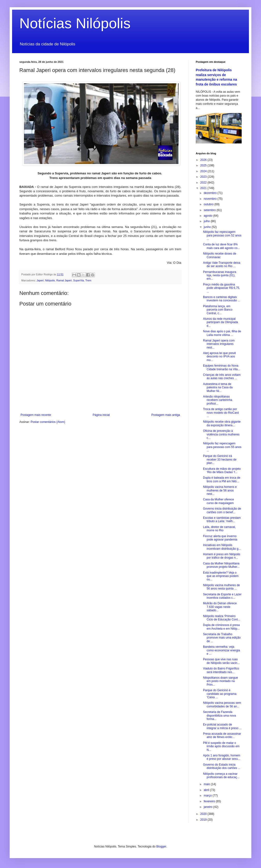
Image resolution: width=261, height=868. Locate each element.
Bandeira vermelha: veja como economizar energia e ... (221, 650)
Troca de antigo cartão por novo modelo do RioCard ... (221, 413)
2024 (204, 171)
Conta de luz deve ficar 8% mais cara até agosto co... (221, 246)
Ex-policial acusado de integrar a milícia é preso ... (222, 726)
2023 (204, 177)
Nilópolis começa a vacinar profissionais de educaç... (221, 776)
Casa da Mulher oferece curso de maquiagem (218, 501)
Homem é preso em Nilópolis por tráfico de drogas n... (222, 556)
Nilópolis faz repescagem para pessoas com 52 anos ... (222, 235)
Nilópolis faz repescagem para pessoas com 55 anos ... (222, 447)
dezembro (211, 193)
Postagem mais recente (36, 415)
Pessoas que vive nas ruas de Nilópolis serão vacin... (221, 661)
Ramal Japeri (64, 280)
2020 (204, 814)
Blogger (161, 847)
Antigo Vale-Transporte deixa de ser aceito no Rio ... (222, 264)
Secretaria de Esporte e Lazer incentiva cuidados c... (222, 596)
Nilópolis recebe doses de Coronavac (220, 255)
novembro (211, 199)
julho (207, 221)
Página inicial (101, 415)
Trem (88, 280)
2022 (204, 183)
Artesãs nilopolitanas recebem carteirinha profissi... (218, 400)
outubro (209, 204)
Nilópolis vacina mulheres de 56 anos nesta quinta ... (221, 587)
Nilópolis (50, 280)
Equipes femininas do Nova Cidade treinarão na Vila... (222, 367)
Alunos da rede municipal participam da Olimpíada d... (221, 322)
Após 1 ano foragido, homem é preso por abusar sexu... (222, 757)
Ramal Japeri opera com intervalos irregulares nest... (219, 344)
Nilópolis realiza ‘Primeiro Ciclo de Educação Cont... (222, 618)
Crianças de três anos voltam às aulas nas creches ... (222, 377)
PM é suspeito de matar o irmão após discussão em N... (221, 746)
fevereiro (210, 801)
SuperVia (79, 280)
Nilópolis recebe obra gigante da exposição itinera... (222, 423)
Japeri (40, 280)
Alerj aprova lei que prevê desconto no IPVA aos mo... (219, 357)
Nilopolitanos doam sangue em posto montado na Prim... (221, 681)
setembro (210, 210)
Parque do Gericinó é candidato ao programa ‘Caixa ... (220, 694)
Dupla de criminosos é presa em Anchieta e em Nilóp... (221, 627)
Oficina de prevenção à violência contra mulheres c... (221, 434)
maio (207, 784)
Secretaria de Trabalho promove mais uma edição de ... (222, 638)
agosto (208, 216)
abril (207, 790)
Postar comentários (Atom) (48, 422)
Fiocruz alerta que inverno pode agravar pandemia (220, 538)
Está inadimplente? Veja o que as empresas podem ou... (221, 576)
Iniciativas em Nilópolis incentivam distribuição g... (222, 547)
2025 (204, 165)
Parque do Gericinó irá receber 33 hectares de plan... (220, 459)
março (208, 796)
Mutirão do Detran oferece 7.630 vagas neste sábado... (220, 607)
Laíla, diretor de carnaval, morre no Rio (219, 529)
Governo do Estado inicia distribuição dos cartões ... (222, 766)
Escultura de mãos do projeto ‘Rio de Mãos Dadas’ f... (222, 470)
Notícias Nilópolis (75, 23)
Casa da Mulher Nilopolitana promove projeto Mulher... (221, 565)
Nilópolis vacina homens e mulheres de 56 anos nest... (220, 490)
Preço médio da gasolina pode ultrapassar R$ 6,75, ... (221, 288)
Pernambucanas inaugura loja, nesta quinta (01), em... (220, 275)
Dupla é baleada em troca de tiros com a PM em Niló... (222, 479)
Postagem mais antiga (166, 415)
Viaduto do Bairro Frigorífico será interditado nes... (221, 670)
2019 (204, 820)
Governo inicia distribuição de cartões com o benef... (222, 510)
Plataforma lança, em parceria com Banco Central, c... (218, 310)
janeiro (208, 807)
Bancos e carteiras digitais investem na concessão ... (222, 299)
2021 (204, 188)
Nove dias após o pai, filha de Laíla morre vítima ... (222, 333)
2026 (204, 160)
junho (208, 227)
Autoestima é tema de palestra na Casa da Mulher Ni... (218, 388)
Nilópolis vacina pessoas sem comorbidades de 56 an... (222, 704)
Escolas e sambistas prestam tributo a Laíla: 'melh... (222, 519)
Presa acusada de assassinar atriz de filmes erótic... (222, 735)
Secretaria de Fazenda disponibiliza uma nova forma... (219, 715)
